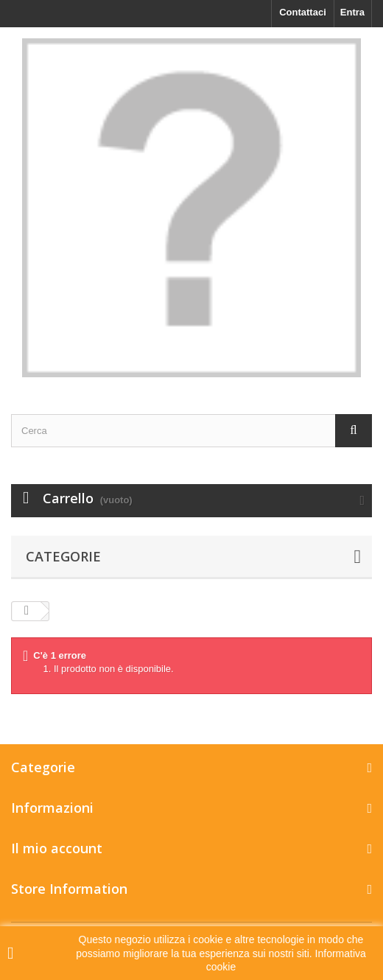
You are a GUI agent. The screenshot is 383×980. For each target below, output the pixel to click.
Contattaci (303, 12)
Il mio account (57, 848)
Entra (352, 12)
